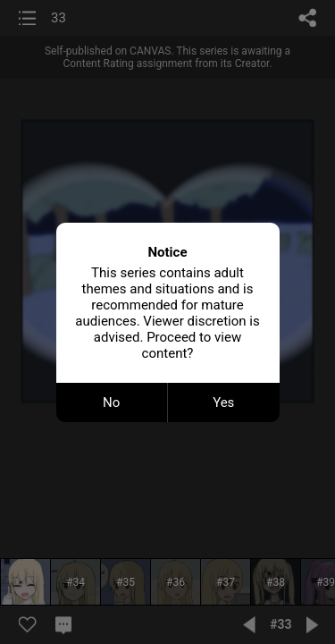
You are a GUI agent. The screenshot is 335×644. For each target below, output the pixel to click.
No (111, 402)
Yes (223, 402)
